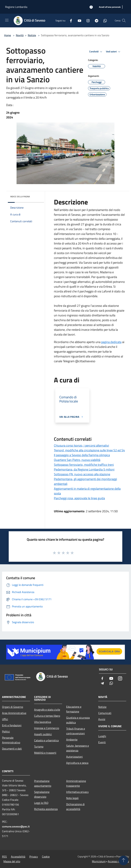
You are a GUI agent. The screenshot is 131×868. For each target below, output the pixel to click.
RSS (4, 857)
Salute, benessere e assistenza (78, 748)
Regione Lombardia (16, 7)
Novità (20, 35)
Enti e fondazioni (12, 725)
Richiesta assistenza (46, 809)
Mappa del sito (12, 861)
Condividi (96, 52)
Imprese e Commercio (47, 728)
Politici (6, 731)
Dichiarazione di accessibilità (75, 807)
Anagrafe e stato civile (47, 710)
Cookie (46, 857)
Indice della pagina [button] (20, 197)
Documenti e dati (12, 749)
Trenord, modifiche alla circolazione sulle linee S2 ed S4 (89, 450)
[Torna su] (123, 860)
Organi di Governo (13, 707)
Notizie (32, 35)
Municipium (99, 861)
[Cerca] (124, 21)
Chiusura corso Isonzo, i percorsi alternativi (81, 445)
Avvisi (102, 719)
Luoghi (102, 736)
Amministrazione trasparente (76, 783)
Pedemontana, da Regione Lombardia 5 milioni (84, 469)
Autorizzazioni (74, 757)
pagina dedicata (111, 342)
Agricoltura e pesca (77, 763)
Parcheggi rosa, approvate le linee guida (79, 498)
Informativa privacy (77, 792)
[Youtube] (78, 20)
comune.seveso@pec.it (16, 826)
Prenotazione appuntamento (43, 783)
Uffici (5, 719)
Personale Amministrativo (11, 740)
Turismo (39, 747)
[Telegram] (95, 20)
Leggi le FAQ (41, 803)
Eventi (102, 742)
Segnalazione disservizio (42, 794)
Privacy (34, 857)
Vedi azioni (114, 52)
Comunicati (105, 713)
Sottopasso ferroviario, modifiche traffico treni (84, 465)
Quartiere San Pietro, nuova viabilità (77, 460)
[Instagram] (87, 20)
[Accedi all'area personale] (91, 7)
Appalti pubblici (43, 734)
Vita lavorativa (43, 722)
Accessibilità (18, 857)
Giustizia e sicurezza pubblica (78, 720)
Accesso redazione (118, 861)
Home (8, 35)
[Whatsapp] (104, 20)
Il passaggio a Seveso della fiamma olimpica (82, 455)
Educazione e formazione (74, 709)
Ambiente (72, 740)
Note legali (72, 798)
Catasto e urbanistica (46, 740)
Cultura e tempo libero (47, 716)
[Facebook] (70, 20)
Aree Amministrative (14, 713)
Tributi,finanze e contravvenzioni (76, 731)
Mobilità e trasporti (45, 753)
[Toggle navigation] (7, 20)
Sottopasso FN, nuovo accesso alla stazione (82, 474)
